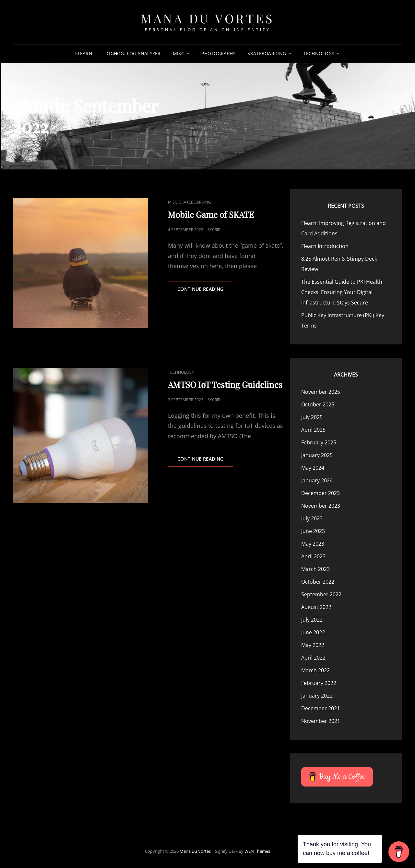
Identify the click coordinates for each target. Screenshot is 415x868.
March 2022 (315, 670)
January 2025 (317, 455)
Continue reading (205, 291)
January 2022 (317, 696)
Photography (218, 53)
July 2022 (312, 620)
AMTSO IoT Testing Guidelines (225, 384)
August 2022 (316, 607)
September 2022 (321, 594)
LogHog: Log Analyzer (133, 53)
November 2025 (321, 392)
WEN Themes (257, 851)
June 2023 (313, 531)
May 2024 (313, 468)
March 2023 (315, 569)
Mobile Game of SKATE (211, 214)
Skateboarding (267, 53)
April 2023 (313, 556)
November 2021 (321, 721)
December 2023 (320, 493)
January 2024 (317, 480)
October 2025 (318, 404)
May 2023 (313, 544)
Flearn (84, 53)
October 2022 (318, 582)
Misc (178, 53)
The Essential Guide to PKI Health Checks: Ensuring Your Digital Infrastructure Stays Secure (342, 292)
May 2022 (313, 645)
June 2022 (313, 632)
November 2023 (321, 506)
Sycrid (214, 230)
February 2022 (319, 683)
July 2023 (312, 518)
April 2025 (313, 430)
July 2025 (312, 417)
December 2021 (320, 708)
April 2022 (313, 658)
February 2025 (319, 442)
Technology (319, 53)
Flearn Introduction (325, 246)
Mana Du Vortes (207, 18)
